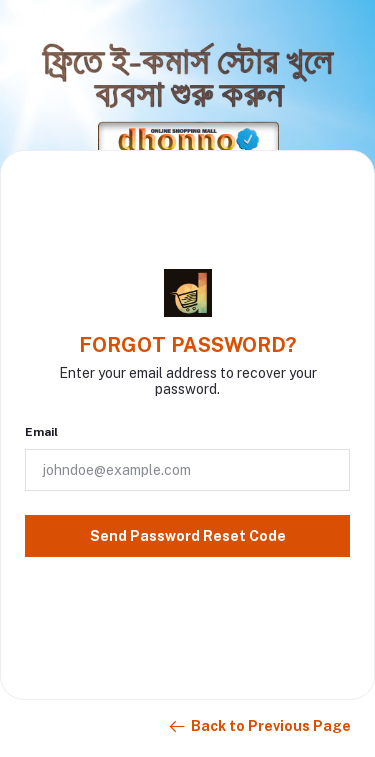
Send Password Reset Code (188, 536)
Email (41, 432)
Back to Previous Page (259, 727)
